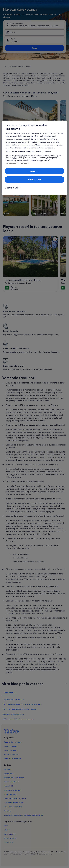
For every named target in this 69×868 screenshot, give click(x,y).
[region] (34, 158)
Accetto (35, 171)
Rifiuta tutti (34, 179)
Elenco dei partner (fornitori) (17, 163)
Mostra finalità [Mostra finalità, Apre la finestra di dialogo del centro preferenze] (13, 188)
